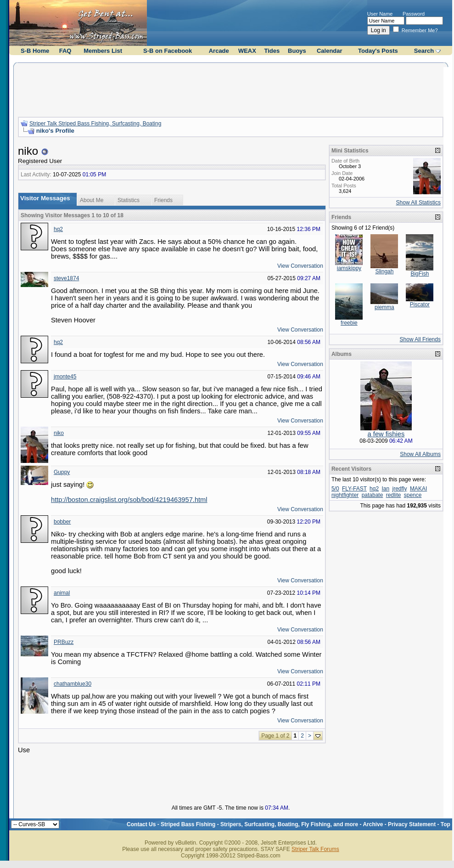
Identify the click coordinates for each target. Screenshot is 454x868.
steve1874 (66, 278)
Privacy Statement (412, 824)
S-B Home (35, 51)
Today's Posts (378, 51)
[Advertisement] (230, 89)
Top (446, 824)
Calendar (330, 51)
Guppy (62, 472)
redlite (394, 495)
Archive (373, 824)
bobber (62, 522)
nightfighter (345, 495)
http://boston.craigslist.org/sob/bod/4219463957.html (129, 500)
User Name (380, 14)
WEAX (247, 51)
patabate (373, 495)
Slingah (384, 271)
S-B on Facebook (168, 51)
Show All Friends (420, 339)
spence (413, 495)
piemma (384, 307)
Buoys (297, 51)
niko (59, 433)
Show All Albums (420, 454)
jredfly (400, 489)
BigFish (420, 274)
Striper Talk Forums (315, 849)
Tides (272, 51)
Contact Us (141, 824)
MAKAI (418, 489)
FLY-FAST (354, 489)
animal (62, 593)
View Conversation (300, 266)
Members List (103, 51)
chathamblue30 (73, 684)
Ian (385, 489)
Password (414, 14)
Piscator (420, 304)
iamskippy (349, 268)
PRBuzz (64, 642)
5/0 (335, 489)
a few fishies (386, 434)
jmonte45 (65, 377)
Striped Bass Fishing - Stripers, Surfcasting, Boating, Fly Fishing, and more (259, 824)
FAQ (65, 51)
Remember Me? (415, 30)
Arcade (219, 51)
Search (424, 51)
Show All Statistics (418, 203)
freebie (349, 323)
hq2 (58, 229)
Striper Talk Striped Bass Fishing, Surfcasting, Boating (95, 124)
